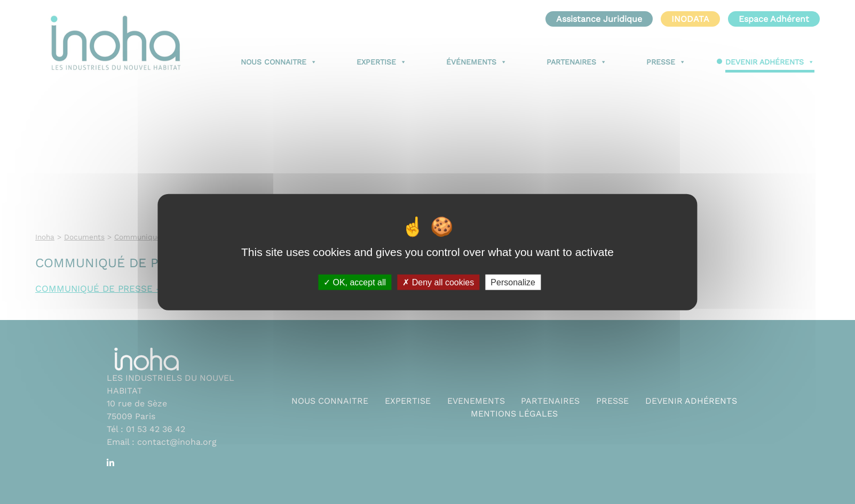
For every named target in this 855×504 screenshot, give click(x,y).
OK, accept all (355, 282)
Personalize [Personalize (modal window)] (513, 282)
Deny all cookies (438, 282)
